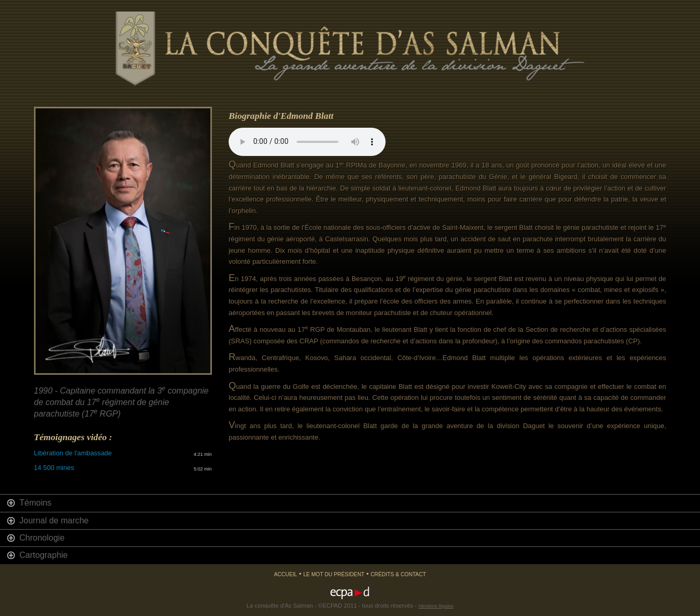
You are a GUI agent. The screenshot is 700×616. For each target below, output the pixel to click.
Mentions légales (436, 606)
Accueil (286, 574)
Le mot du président (334, 574)
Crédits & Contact (398, 574)
